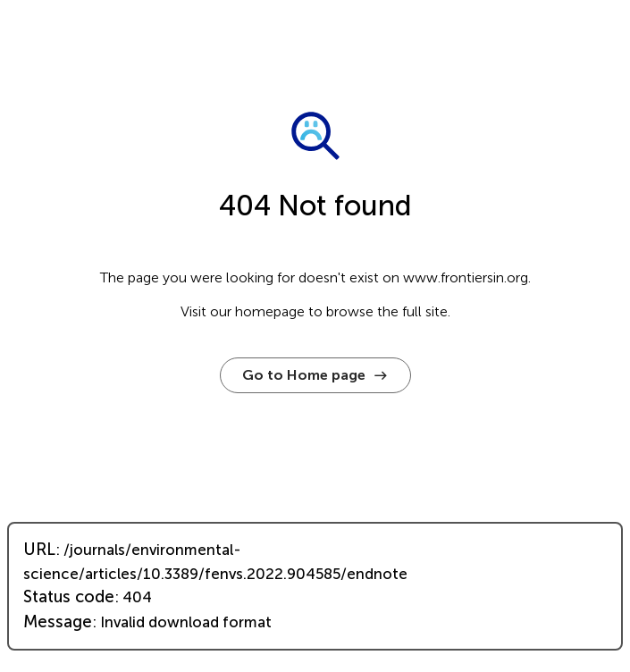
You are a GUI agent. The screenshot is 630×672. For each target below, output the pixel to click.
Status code (69, 597)
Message (58, 622)
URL (39, 550)
